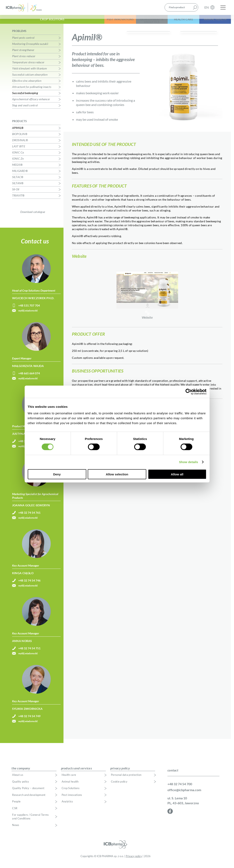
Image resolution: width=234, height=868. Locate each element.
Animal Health (210, 22)
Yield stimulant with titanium (29, 73)
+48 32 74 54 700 (180, 788)
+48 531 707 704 (29, 310)
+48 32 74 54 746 (29, 585)
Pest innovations (72, 799)
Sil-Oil (16, 194)
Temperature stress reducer (28, 66)
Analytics (67, 806)
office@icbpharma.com (184, 794)
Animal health (70, 786)
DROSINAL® (20, 144)
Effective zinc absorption (27, 85)
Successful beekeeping (25, 97)
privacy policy (120, 772)
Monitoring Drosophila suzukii (30, 48)
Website (147, 296)
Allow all (177, 474)
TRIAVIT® (18, 200)
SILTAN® (18, 187)
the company (21, 772)
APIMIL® (18, 132)
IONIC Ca (18, 157)
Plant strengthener (23, 54)
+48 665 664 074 (29, 378)
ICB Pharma (26, 9)
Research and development (29, 799)
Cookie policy (119, 786)
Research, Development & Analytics (126, 22)
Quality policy (21, 786)
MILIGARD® (20, 175)
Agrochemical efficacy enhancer (31, 103)
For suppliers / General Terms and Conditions (30, 821)
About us (18, 779)
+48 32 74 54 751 (29, 653)
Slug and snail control (25, 110)
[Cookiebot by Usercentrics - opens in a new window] (188, 392)
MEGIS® (17, 169)
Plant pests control (23, 42)
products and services (76, 772)
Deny (57, 474)
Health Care (168, 22)
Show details (188, 462)
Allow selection (117, 474)
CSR (15, 813)
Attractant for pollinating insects (32, 91)
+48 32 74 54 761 (29, 517)
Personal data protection (126, 779)
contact (173, 775)
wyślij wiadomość (28, 315)
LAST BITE (19, 151)
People (16, 806)
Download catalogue (33, 216)
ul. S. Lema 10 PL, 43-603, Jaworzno (183, 805)
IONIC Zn (18, 163)
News (16, 829)
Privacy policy (134, 861)
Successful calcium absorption (30, 79)
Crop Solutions (32, 22)
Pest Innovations (84, 22)
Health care (69, 779)
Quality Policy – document (28, 792)
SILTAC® (18, 181)
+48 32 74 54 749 (29, 720)
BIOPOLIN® (20, 138)
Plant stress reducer (24, 60)
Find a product (177, 9)
